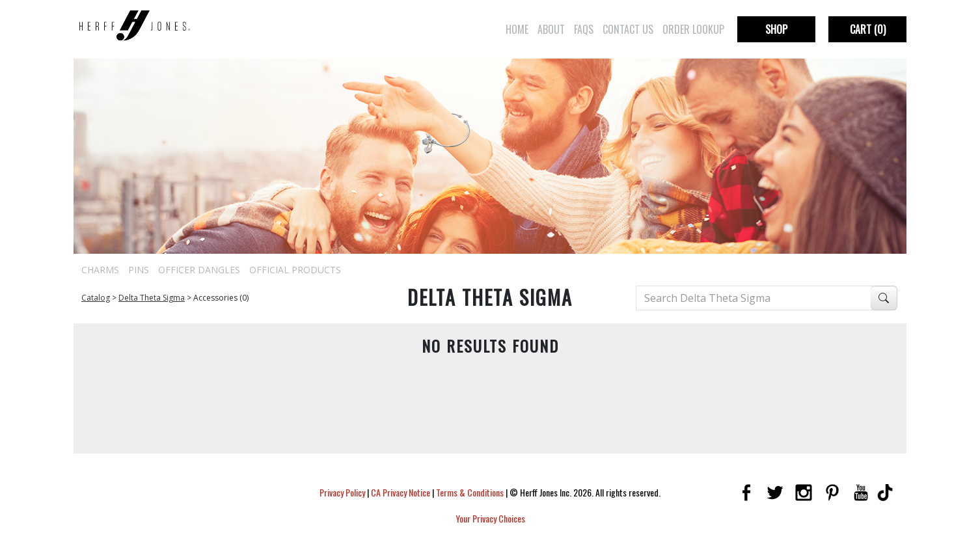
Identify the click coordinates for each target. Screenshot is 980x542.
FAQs (584, 29)
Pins (139, 270)
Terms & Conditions (470, 492)
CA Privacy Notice (401, 492)
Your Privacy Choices (490, 518)
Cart (868, 29)
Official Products (295, 270)
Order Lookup (693, 29)
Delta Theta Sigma (152, 298)
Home (517, 29)
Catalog (96, 298)
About (551, 29)
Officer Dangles (199, 270)
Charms (100, 270)
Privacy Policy (342, 492)
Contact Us (628, 29)
